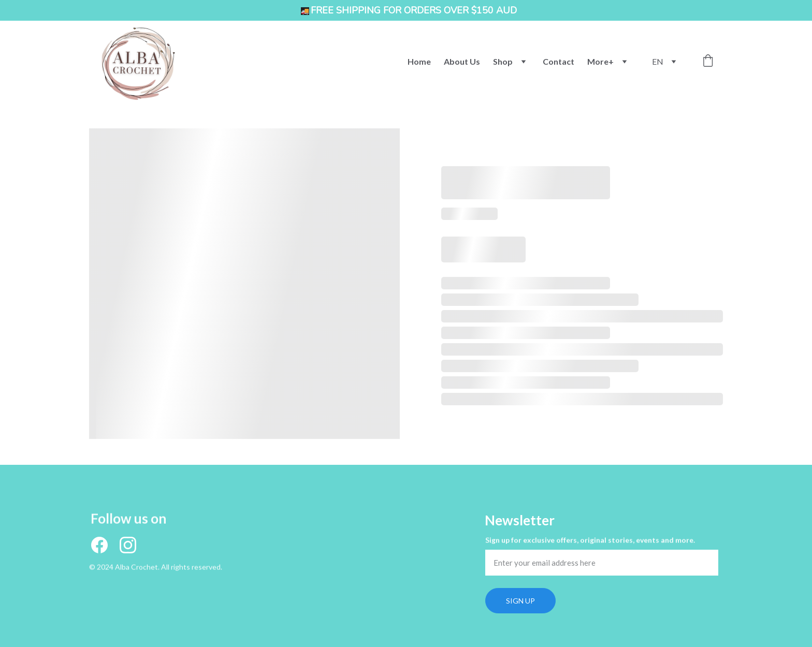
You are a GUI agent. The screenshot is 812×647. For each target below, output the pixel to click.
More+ (600, 61)
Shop (503, 61)
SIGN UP (520, 601)
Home (419, 61)
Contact (559, 61)
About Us (462, 61)
